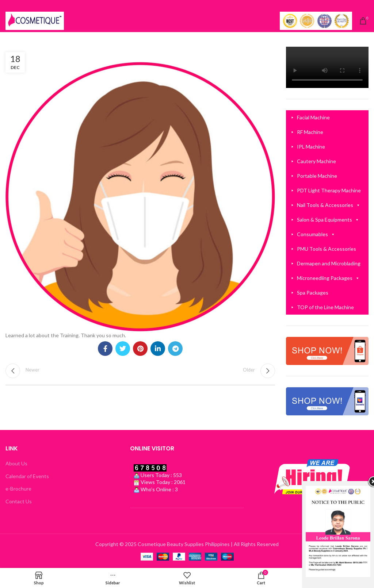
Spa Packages (313, 293)
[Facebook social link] (105, 349)
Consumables (316, 234)
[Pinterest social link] (140, 349)
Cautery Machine (316, 161)
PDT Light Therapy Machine (329, 190)
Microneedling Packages (328, 278)
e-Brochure (18, 489)
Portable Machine (317, 176)
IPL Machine (311, 147)
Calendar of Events (27, 476)
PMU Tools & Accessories (327, 249)
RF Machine (310, 132)
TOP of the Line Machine (325, 307)
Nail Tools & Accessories (329, 205)
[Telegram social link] (175, 349)
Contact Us (19, 501)
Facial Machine (313, 117)
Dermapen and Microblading (329, 263)
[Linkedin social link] (158, 349)
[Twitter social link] (123, 349)
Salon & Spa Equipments (328, 220)
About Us (16, 463)
